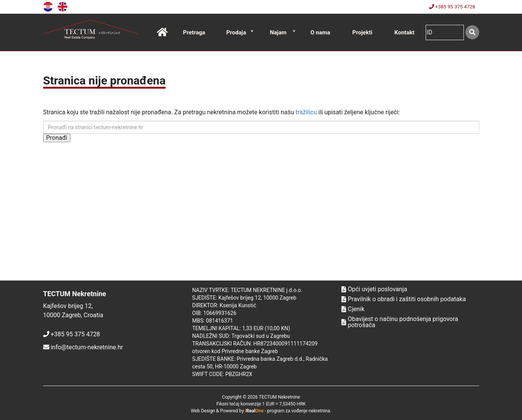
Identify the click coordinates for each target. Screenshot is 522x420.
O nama (320, 32)
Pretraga (194, 32)
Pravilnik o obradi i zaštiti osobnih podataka (404, 299)
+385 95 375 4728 (452, 7)
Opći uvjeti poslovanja (374, 289)
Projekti (362, 32)
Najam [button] (278, 32)
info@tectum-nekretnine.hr (87, 347)
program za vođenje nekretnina (298, 411)
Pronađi (57, 138)
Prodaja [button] (236, 32)
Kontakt (404, 32)
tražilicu (306, 112)
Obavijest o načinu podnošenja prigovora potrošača (400, 322)
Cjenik (353, 309)
